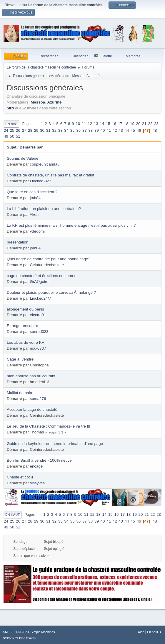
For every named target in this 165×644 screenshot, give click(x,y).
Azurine (92, 76)
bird (10, 108)
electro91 (38, 315)
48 (155, 130)
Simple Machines (43, 632)
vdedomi (37, 231)
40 (103, 130)
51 (18, 136)
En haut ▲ (155, 632)
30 (42, 130)
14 (102, 124)
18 (126, 124)
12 (90, 124)
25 (12, 130)
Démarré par (31, 147)
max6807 (38, 348)
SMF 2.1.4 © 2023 (16, 632)
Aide (141, 632)
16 (114, 124)
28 (30, 130)
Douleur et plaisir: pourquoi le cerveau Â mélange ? (51, 292)
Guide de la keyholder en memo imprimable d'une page (55, 444)
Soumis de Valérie (22, 158)
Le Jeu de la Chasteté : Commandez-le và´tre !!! (49, 426)
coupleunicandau (45, 164)
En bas (11, 124)
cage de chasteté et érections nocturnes (41, 276)
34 (66, 130)
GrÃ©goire (39, 282)
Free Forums (27, 638)
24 (6, 130)
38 (90, 130)
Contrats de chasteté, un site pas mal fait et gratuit (50, 175)
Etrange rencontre (22, 326)
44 (127, 130)
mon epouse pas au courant (31, 376)
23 (156, 124)
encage (36, 466)
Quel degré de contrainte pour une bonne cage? (49, 259)
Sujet (12, 147)
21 (144, 124)
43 (121, 130)
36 (78, 130)
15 (108, 124)
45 (133, 130)
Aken (34, 215)
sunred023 (39, 332)
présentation (17, 242)
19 (132, 124)
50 (12, 136)
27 (24, 130)
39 (97, 130)
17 (120, 124)
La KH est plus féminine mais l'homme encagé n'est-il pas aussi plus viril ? (71, 225)
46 (139, 130)
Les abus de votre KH (26, 342)
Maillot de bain (19, 393)
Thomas (37, 432)
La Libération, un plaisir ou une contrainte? (44, 209)
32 (54, 130)
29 (36, 130)
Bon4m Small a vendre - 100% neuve (39, 460)
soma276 (38, 399)
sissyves (37, 483)
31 (48, 130)
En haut (12, 515)
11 (84, 124)
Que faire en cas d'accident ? (32, 192)
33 (60, 130)
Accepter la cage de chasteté (32, 409)
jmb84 (35, 198)
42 (115, 130)
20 (138, 124)
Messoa (78, 76)
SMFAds (8, 638)
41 (109, 130)
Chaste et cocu (20, 477)
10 (78, 124)
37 (85, 130)
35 (72, 130)
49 (6, 136)
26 (18, 130)
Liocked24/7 (41, 181)
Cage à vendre (20, 359)
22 (150, 124)
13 (96, 124)
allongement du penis (25, 309)
